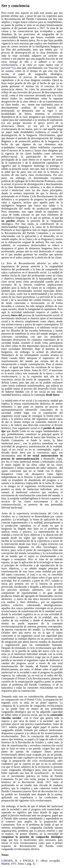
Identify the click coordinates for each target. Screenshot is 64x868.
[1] (14, 68)
